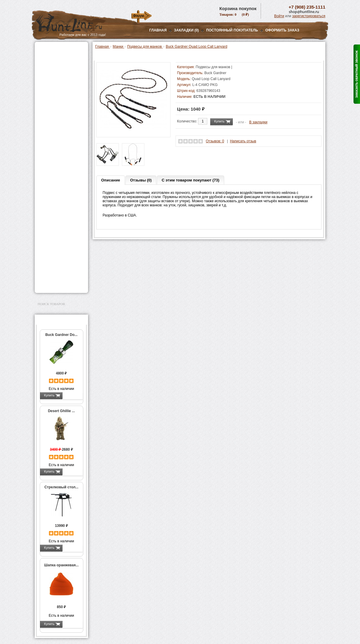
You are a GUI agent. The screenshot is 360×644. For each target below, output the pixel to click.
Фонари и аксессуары (58, 163)
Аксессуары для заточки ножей (60, 267)
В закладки (258, 122)
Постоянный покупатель (232, 30)
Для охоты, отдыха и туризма (57, 248)
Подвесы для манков (62, 129)
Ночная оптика (51, 72)
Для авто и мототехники (60, 276)
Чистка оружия (52, 238)
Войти (279, 16)
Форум (138, 16)
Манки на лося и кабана (63, 113)
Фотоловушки (51, 178)
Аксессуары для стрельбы (53, 214)
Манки (44, 94)
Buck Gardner (215, 73)
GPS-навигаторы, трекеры (54, 195)
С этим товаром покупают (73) (190, 180)
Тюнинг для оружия (56, 231)
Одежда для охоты (55, 204)
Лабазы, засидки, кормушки (54, 139)
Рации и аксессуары (56, 87)
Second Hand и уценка (58, 283)
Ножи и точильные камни (61, 257)
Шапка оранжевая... (62, 565)
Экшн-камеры (51, 185)
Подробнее (73, 395)
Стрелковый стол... (62, 487)
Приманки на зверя (55, 148)
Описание (111, 180)
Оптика (45, 64)
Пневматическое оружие (60, 57)
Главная (158, 30)
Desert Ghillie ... (62, 411)
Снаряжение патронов (58, 156)
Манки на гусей (56, 106)
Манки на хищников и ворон (61, 121)
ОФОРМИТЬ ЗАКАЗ (282, 30)
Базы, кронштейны (55, 79)
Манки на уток (55, 100)
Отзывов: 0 (215, 141)
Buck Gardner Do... (62, 335)
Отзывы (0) (141, 180)
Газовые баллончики (57, 50)
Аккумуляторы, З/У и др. (60, 170)
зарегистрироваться (309, 16)
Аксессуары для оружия (60, 223)
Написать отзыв (243, 141)
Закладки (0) (187, 30)
